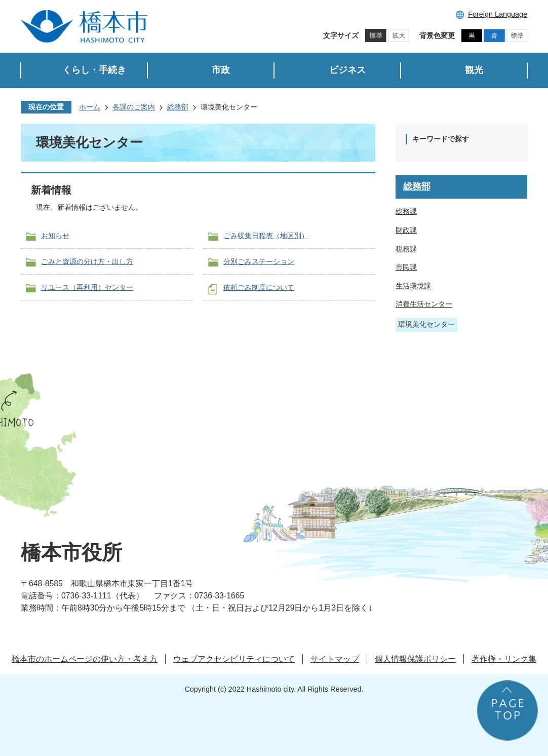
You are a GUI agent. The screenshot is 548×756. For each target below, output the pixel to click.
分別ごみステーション (259, 261)
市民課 (406, 267)
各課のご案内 (134, 107)
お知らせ (55, 236)
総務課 (406, 211)
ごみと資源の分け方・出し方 (87, 261)
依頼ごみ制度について (259, 287)
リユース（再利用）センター (87, 287)
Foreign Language (498, 14)
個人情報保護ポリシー (415, 659)
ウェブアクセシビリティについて (234, 659)
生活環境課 (413, 286)
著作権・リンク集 (504, 659)
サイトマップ (335, 659)
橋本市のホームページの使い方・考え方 (85, 659)
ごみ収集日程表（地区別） (266, 236)
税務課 (406, 249)
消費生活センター (424, 304)
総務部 (178, 107)
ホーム (90, 107)
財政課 (406, 230)
